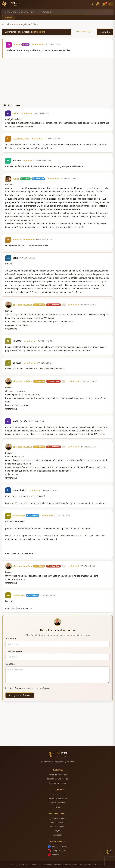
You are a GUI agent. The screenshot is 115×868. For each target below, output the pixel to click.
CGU (57, 831)
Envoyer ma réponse (20, 695)
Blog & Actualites (57, 803)
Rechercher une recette (58, 779)
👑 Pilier (25, 44)
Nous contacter (57, 823)
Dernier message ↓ (85, 31)
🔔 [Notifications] (104, 4)
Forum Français (19, 24)
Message (10, 664)
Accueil (6, 24)
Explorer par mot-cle (57, 783)
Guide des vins (58, 795)
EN (111, 4)
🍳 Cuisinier (25, 179)
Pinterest (54, 855)
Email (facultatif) (14, 651)
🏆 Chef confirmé (53, 305)
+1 (64, 305)
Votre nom (11, 639)
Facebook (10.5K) (57, 847)
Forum (57, 807)
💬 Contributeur (38, 179)
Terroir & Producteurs (57, 799)
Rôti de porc (39, 32)
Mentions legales (57, 827)
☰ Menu (9, 18)
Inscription (57, 835)
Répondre (105, 32)
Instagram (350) (57, 851)
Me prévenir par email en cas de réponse (28, 688)
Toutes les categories (57, 775)
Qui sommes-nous (57, 819)
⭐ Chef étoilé (39, 305)
